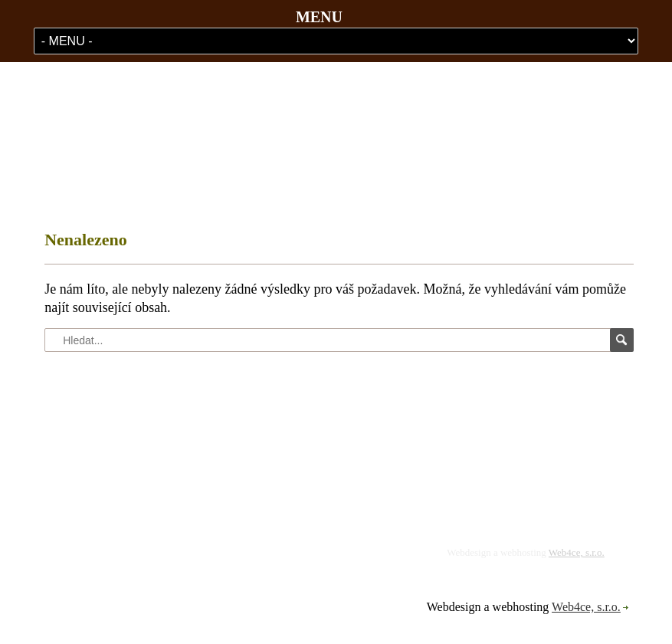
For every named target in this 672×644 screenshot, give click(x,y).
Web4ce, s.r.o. (577, 552)
